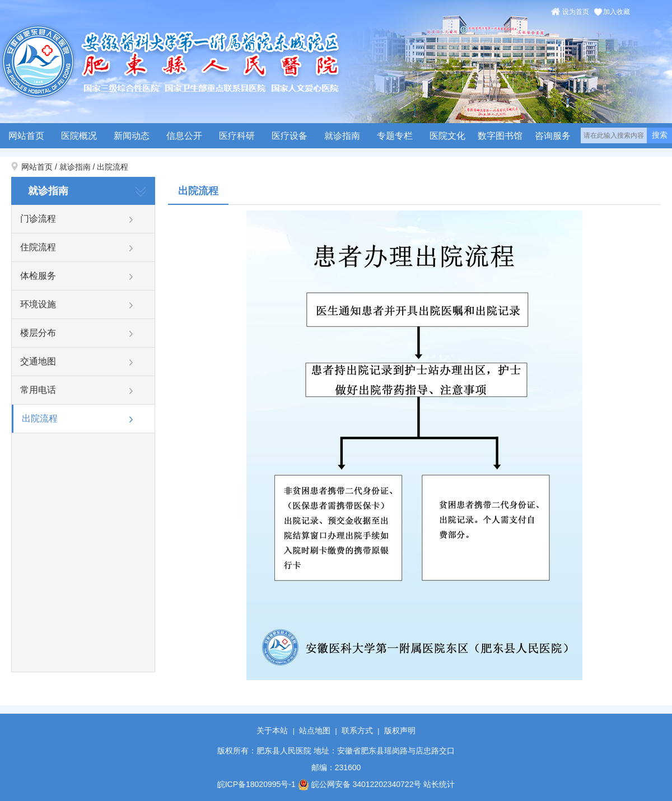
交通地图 (38, 361)
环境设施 (38, 304)
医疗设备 (290, 136)
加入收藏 (617, 12)
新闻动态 (132, 136)
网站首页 (26, 136)
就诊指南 (342, 136)
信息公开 (184, 136)
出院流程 (113, 167)
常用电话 (38, 390)
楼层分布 (38, 333)
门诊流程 (38, 219)
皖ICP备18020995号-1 (256, 784)
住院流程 (38, 247)
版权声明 (400, 730)
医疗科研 (237, 136)
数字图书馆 (500, 136)
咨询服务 (553, 136)
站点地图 (315, 730)
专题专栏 (395, 136)
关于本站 (272, 730)
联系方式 (357, 730)
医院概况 (79, 136)
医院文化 (447, 136)
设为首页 (576, 12)
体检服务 (38, 276)
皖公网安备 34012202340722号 (360, 784)
